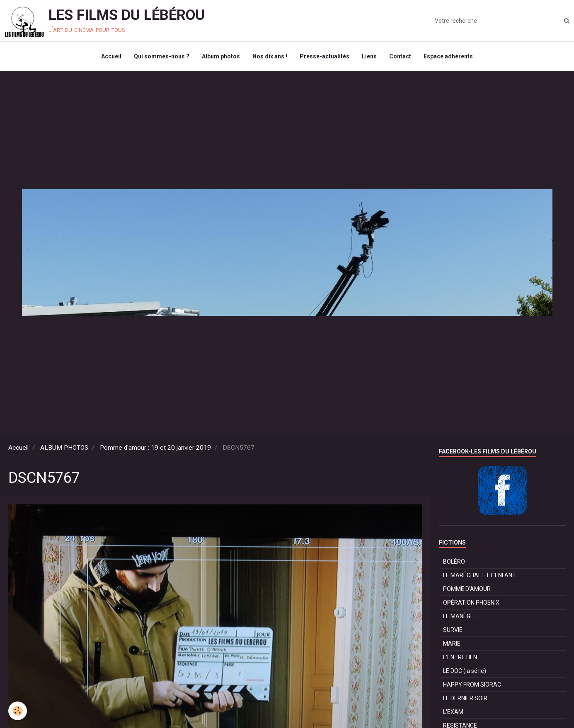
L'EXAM (453, 712)
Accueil (111, 56)
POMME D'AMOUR (467, 589)
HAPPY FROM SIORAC (472, 685)
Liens (369, 56)
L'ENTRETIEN (460, 657)
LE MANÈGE (458, 616)
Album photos (221, 56)
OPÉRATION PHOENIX (471, 603)
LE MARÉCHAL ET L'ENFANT (480, 575)
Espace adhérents (448, 56)
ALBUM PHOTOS (64, 448)
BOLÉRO (454, 562)
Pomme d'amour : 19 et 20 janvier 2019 (155, 448)
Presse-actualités (325, 56)
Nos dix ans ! (270, 56)
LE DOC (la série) (465, 671)
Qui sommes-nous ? (162, 56)
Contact (400, 56)
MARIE (452, 644)
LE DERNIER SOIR (465, 698)
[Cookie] (18, 711)
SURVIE (453, 630)
